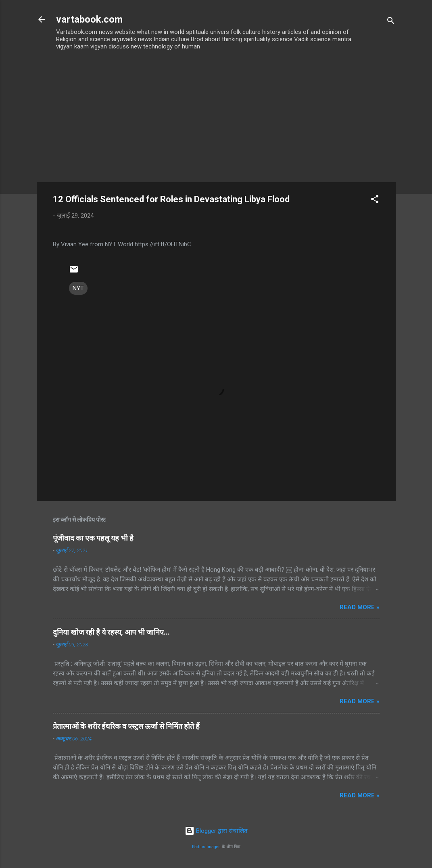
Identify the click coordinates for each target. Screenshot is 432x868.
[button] (375, 200)
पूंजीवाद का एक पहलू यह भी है (93, 538)
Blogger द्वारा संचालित (216, 831)
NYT (78, 288)
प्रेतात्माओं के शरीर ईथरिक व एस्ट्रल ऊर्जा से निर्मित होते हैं (126, 726)
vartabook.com (89, 19)
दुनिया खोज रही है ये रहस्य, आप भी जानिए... (111, 632)
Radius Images (206, 847)
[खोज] (391, 22)
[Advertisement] (216, 122)
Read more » (360, 607)
